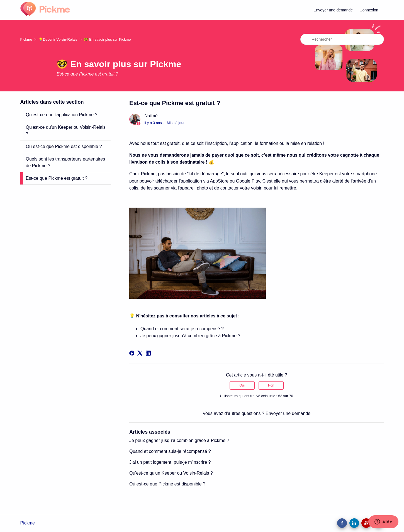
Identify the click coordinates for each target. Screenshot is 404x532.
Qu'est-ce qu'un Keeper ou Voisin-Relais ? (66, 131)
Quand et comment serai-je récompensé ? (182, 329)
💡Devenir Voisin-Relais (58, 39)
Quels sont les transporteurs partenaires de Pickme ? (66, 162)
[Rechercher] (342, 39)
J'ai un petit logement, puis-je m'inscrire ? (170, 462)
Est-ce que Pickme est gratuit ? (57, 178)
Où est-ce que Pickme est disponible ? (64, 146)
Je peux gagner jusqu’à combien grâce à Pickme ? (190, 336)
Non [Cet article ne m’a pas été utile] (271, 385)
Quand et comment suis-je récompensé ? (170, 451)
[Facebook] (132, 353)
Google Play (248, 181)
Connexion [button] (369, 10)
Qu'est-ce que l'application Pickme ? (62, 115)
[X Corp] (140, 353)
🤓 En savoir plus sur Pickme (107, 39)
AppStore (219, 181)
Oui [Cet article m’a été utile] (242, 385)
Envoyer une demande (333, 10)
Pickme (26, 39)
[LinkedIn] (148, 353)
